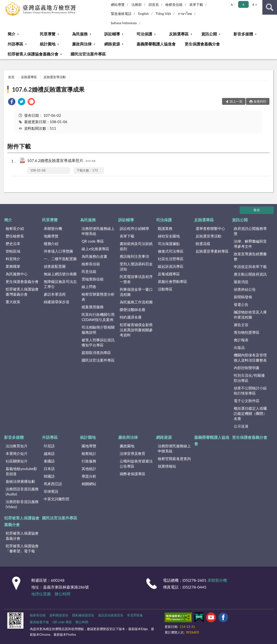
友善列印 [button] (260, 101)
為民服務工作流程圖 (136, 302)
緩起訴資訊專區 (171, 266)
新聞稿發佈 (243, 297)
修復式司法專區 (171, 251)
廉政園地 (127, 446)
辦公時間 (63, 594)
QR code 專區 (93, 241)
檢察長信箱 (174, 5)
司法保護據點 (169, 244)
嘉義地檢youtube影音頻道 (21, 471)
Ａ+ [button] (254, 5)
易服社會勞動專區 (172, 281)
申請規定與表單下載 (250, 267)
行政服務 (89, 461)
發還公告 (241, 304)
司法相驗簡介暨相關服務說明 (98, 330)
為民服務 (80, 34)
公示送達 (241, 426)
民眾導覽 (48, 34)
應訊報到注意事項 (134, 256)
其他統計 (89, 469)
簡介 (11, 34)
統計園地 (48, 44)
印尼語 (49, 446)
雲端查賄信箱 (93, 279)
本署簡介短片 (17, 453)
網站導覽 (118, 5)
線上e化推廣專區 (95, 249)
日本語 (49, 469)
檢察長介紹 (15, 228)
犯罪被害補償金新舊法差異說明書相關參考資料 (136, 330)
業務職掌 (13, 266)
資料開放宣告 (59, 615)
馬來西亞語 (53, 484)
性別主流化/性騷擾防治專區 (249, 378)
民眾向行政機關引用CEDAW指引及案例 (98, 317)
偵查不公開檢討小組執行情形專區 (250, 391)
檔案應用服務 (93, 307)
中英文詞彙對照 (57, 499)
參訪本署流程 (55, 294)
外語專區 (15, 44)
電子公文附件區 (247, 401)
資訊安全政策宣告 (111, 615)
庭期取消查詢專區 (96, 353)
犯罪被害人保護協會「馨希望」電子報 (22, 548)
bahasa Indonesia (124, 23)
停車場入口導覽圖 (58, 251)
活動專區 (165, 289)
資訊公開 (209, 34)
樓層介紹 (51, 244)
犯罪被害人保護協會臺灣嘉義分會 (22, 292)
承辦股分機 (53, 228)
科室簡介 (13, 259)
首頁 (11, 77)
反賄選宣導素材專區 (212, 251)
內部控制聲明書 (247, 368)
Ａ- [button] (232, 5)
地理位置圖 (41, 594)
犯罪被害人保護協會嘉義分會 (33, 54)
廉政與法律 (82, 44)
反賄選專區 (179, 34)
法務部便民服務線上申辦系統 (98, 231)
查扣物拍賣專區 (247, 332)
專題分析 (89, 476)
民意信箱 (89, 271)
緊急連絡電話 (121, 14)
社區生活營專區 (171, 259)
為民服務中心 (17, 274)
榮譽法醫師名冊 (133, 310)
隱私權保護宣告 (83, 615)
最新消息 (241, 282)
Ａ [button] (243, 5)
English (144, 14)
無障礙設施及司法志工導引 (60, 284)
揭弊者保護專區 (133, 474)
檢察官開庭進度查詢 (174, 459)
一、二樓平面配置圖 (60, 259)
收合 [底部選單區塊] (257, 210)
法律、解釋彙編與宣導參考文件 (250, 244)
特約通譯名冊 (131, 317)
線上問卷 (89, 287)
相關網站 (89, 484)
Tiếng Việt (163, 14)
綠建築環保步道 (57, 302)
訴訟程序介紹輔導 (134, 228)
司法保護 (144, 34)
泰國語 (49, 461)
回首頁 (154, 5)
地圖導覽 (51, 236)
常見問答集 (135, 615)
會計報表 (241, 340)
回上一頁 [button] (236, 101)
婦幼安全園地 (169, 236)
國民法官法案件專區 (88, 54)
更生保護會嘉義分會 (202, 44)
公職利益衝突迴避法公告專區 (136, 464)
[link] (12, 102)
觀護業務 (165, 228)
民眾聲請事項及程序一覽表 (136, 279)
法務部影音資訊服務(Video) (22, 504)
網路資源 (112, 44)
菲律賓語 (51, 491)
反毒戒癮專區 (169, 274)
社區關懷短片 (17, 461)
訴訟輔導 (112, 34)
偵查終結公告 (245, 289)
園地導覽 (89, 446)
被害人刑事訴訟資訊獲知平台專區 (98, 342)
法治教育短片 (17, 446)
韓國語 (49, 476)
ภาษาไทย (185, 14)
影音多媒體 (243, 34)
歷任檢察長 (15, 236)
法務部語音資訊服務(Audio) (22, 491)
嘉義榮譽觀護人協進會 (156, 44)
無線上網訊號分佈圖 (60, 274)
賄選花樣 (203, 244)
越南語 (49, 453)
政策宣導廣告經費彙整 (250, 256)
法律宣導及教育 (133, 453)
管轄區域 (13, 251)
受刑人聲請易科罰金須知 (136, 266)
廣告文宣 (241, 325)
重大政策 (13, 302)
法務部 (137, 5)
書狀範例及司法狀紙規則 (136, 246)
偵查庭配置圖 (55, 266)
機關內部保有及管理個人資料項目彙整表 (250, 358)
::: (4, 4)
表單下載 (196, 5)
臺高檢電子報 (39, 622)
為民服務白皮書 (94, 256)
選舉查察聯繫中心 (210, 228)
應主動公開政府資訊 (250, 274)
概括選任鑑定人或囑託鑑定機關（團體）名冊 (250, 413)
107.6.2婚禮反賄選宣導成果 (48, 89)
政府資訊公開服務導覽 (250, 231)
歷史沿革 (13, 244)
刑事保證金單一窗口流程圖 (136, 292)
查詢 (270, 7)
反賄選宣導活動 (55, 77)
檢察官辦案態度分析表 (98, 297)
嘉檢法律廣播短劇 (20, 481)
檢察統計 (89, 453)
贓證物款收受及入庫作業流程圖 (250, 315)
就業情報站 (167, 466)
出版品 (239, 347)
